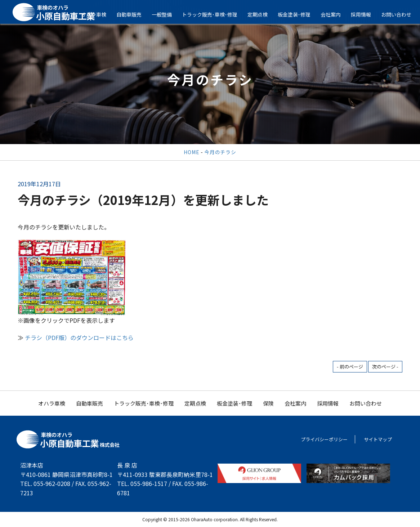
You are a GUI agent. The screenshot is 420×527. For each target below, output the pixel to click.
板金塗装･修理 (300, 14)
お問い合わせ (366, 403)
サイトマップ (378, 439)
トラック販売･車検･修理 (215, 14)
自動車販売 (134, 14)
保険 (268, 403)
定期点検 (263, 14)
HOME (191, 152)
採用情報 (366, 14)
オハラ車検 (99, 14)
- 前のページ (350, 367)
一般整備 (167, 14)
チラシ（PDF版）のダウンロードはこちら (79, 338)
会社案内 (336, 14)
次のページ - (385, 367)
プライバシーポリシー (324, 439)
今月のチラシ (220, 152)
